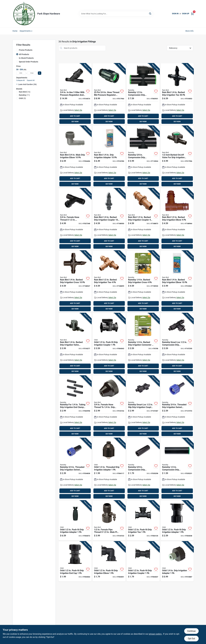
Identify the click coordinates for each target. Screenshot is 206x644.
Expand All (31, 80)
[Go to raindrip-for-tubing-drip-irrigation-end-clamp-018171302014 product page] (75, 406)
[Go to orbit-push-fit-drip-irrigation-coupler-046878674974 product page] (109, 344)
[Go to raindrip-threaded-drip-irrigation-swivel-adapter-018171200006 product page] (75, 469)
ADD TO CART (75, 116)
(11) (24, 95)
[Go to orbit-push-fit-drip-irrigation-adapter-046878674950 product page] (177, 521)
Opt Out (191, 639)
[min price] (21, 73)
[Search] (150, 13)
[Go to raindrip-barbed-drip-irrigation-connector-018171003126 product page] (143, 344)
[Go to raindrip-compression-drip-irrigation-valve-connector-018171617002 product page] (143, 94)
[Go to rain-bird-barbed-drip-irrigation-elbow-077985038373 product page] (177, 281)
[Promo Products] (17, 50)
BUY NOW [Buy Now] (75, 122)
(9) (22, 98)
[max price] (32, 73)
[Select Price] (40, 73)
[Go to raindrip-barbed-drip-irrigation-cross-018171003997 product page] (143, 281)
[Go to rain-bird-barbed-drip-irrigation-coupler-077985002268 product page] (109, 219)
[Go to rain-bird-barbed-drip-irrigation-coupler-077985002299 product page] (143, 219)
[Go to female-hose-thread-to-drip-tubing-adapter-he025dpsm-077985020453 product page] (109, 406)
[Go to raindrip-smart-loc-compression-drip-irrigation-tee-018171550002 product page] (177, 344)
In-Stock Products (26, 58)
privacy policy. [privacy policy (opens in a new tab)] (155, 634)
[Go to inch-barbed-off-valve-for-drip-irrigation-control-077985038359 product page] (177, 156)
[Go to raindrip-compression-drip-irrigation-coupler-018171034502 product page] (143, 469)
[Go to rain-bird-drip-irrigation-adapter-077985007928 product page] (109, 156)
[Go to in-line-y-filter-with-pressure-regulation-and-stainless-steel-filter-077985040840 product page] (75, 94)
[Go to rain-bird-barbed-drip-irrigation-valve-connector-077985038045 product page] (75, 344)
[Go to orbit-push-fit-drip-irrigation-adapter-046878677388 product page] (75, 521)
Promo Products (26, 50)
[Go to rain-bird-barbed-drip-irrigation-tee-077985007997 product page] (177, 94)
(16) (25, 92)
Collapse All (20, 80)
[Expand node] (17, 84)
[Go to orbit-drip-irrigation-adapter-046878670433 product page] (177, 561)
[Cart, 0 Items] (192, 14)
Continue (191, 631)
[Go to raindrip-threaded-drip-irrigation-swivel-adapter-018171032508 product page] (177, 406)
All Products (24, 54)
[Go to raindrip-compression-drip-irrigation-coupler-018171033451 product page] (177, 469)
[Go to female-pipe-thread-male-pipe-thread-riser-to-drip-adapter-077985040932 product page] (109, 521)
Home (15, 31)
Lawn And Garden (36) (27, 84)
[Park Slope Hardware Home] (24, 14)
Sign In (175, 14)
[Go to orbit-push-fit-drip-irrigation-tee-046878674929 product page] (143, 521)
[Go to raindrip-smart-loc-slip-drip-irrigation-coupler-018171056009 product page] (143, 406)
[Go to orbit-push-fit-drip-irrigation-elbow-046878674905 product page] (109, 561)
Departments (25, 31)
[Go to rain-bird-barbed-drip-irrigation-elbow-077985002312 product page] (177, 219)
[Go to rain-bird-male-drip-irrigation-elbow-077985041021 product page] (75, 156)
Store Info (190, 31)
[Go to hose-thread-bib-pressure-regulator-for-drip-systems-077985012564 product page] (109, 94)
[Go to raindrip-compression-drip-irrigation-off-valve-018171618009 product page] (143, 156)
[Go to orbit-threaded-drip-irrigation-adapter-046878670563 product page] (109, 469)
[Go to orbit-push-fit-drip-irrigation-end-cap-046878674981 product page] (75, 561)
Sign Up (186, 14)
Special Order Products (29, 62)
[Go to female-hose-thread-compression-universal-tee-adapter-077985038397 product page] (75, 219)
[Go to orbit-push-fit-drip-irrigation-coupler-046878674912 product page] (143, 561)
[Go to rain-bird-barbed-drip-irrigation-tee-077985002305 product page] (109, 281)
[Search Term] (116, 14)
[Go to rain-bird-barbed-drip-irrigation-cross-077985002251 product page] (75, 281)
